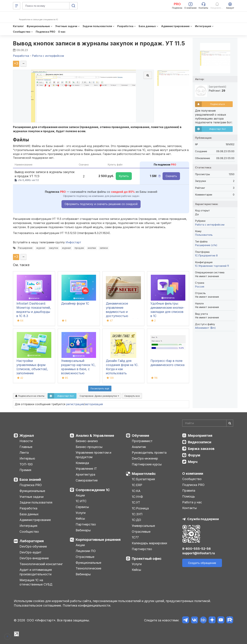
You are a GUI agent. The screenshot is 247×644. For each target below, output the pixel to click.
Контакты (189, 508)
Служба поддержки (203, 519)
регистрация (75, 404)
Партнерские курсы (147, 464)
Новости (26, 441)
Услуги (81, 513)
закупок (54, 248)
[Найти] (230, 423)
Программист (142, 441)
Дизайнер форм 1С (75, 303)
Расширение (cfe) (206, 245)
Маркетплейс (144, 474)
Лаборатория (32, 541)
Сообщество (29, 532)
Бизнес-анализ (87, 441)
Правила (189, 491)
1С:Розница (140, 508)
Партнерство (86, 524)
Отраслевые (85, 557)
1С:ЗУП (137, 514)
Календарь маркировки (149, 543)
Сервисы (82, 507)
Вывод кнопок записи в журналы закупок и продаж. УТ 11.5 (99, 43)
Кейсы (80, 518)
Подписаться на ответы (30, 396)
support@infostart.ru (199, 553)
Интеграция (28, 526)
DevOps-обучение (33, 546)
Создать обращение (202, 563)
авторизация (94, 404)
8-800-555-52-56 (196, 549)
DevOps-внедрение (34, 558)
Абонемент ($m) (205, 328)
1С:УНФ (137, 497)
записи (104, 248)
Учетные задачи (32, 497)
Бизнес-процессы (89, 447)
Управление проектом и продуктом (93, 455)
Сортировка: (99, 396)
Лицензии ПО (86, 551)
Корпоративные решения (98, 540)
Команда (82, 463)
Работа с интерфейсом (210, 225)
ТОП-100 (26, 464)
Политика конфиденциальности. (87, 605)
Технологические (88, 568)
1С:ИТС (81, 501)
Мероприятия (200, 436)
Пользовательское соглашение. (38, 605)
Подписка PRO (31, 485)
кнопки (92, 248)
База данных (29, 514)
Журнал (27, 436)
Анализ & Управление (95, 436)
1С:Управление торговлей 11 (212, 266)
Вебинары (83, 530)
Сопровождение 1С (93, 490)
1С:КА (136, 491)
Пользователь (204, 235)
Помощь (189, 496)
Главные (26, 447)
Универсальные (143, 526)
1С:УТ (136, 502)
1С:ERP (137, 485)
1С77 (135, 537)
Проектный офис (147, 559)
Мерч (193, 462)
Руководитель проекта (149, 453)
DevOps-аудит (30, 552)
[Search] (208, 423)
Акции (80, 495)
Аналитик (139, 447)
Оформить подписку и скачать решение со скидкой (101, 204)
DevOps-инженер (145, 458)
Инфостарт (73, 242)
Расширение (25, 248)
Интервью (27, 458)
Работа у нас (192, 502)
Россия (200, 287)
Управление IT (86, 469)
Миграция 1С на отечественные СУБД (36, 582)
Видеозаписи (200, 442)
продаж (79, 248)
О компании (193, 474)
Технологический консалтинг (41, 564)
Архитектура (85, 474)
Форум (194, 455)
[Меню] (17, 6)
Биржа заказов (201, 449)
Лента (24, 453)
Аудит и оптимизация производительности (36, 572)
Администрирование (35, 520)
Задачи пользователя (36, 502)
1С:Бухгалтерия (143, 479)
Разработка (28, 508)
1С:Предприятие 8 (206, 255)
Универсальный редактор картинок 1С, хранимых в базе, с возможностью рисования (78, 369)
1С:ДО (136, 520)
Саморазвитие (87, 480)
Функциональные (32, 491)
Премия (25, 470)
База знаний (30, 480)
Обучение (141, 436)
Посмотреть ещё (100, 388)
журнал (41, 248)
